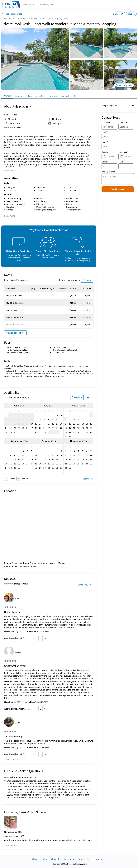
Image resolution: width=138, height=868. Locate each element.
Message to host (108, 172)
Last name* (123, 122)
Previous (78, 397)
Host (76, 96)
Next (88, 397)
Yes (34, 638)
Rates (30, 96)
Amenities (19, 96)
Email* (104, 132)
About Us (36, 859)
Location (53, 96)
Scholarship (56, 859)
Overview (7, 96)
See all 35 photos (125, 85)
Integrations (70, 859)
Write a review (85, 585)
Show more (10, 170)
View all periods (14, 333)
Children (122, 162)
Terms (81, 859)
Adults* (105, 162)
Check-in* (105, 152)
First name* (106, 122)
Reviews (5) (66, 96)
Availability (41, 96)
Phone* (105, 142)
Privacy (90, 859)
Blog (45, 859)
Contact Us (101, 859)
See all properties (14, 14)
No (45, 638)
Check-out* (123, 152)
